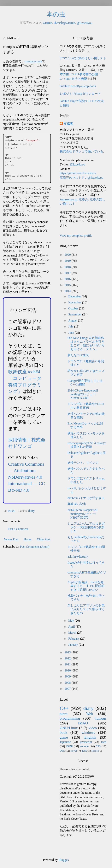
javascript (86, 742)
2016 (68, 279)
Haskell (95, 751)
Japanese (65, 742)
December (75, 296)
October (74, 308)
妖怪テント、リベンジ (83, 463)
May (71, 621)
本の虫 (56, 14)
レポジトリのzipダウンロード (80, 94)
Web (89, 714)
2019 (68, 261)
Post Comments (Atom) (35, 547)
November (75, 302)
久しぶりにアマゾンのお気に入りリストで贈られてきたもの (86, 609)
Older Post (44, 539)
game (64, 737)
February (74, 639)
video (93, 728)
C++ (64, 708)
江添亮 (68, 124)
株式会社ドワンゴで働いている (81, 151)
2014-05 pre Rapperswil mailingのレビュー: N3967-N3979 (83, 514)
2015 (68, 285)
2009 (68, 676)
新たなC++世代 (78, 355)
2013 (68, 652)
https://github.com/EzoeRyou (78, 173)
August (73, 320)
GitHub (48, 23)
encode (84, 746)
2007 (68, 689)
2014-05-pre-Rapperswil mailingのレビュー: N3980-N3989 (83, 394)
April (72, 627)
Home (28, 539)
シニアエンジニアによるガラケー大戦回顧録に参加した (86, 527)
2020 (68, 255)
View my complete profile (76, 236)
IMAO (83, 723)
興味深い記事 (77, 504)
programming (70, 718)
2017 (68, 273)
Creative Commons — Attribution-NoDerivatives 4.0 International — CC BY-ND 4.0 (27, 477)
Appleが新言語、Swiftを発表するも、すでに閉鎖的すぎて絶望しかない (86, 586)
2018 (68, 267)
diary (31, 511)
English (90, 737)
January (74, 645)
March (73, 633)
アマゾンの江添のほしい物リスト (83, 58)
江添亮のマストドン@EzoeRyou (82, 178)
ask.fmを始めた (78, 557)
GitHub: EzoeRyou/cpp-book (78, 86)
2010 (68, 670)
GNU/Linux (69, 728)
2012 (68, 658)
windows (88, 732)
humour (100, 718)
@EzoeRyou (84, 23)
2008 (68, 683)
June (71, 333)
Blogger (63, 860)
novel (74, 751)
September (75, 314)
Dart (62, 751)
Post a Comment (18, 529)
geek (84, 751)
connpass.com (33, 61)
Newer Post (11, 539)
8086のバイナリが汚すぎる (86, 498)
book (63, 732)
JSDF (69, 746)
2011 (68, 664)
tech (104, 742)
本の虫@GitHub (65, 23)
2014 (68, 291)
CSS (98, 746)
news (64, 714)
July (71, 326)
